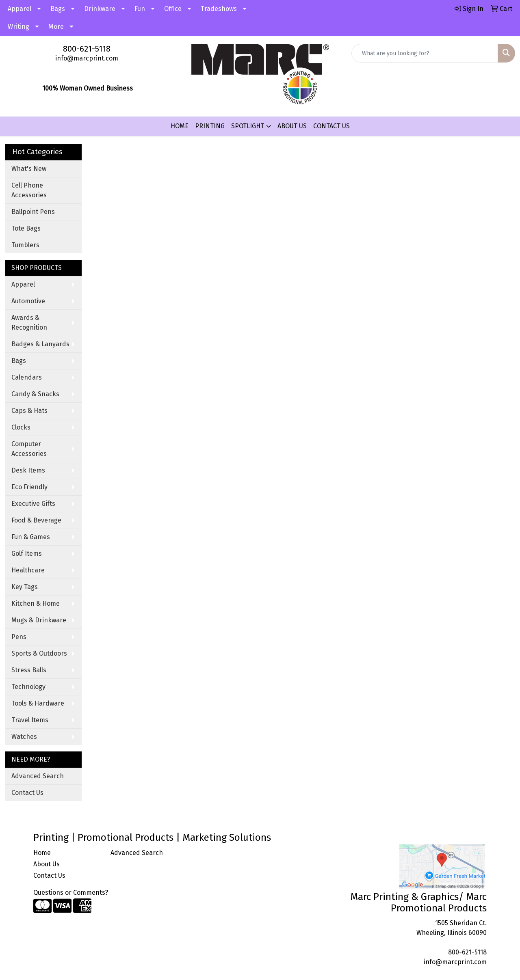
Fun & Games (31, 537)
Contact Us (27, 793)
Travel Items (30, 720)
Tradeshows (219, 9)
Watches (24, 737)
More (56, 27)
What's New (29, 169)
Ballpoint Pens (33, 212)
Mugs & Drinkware (39, 620)
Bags (58, 9)
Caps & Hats (29, 411)
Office (173, 9)
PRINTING (210, 126)
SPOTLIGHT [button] (248, 126)
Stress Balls (29, 670)
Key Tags (25, 587)
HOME (180, 126)
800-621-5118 (87, 49)
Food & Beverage (36, 520)
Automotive (28, 301)
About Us (47, 864)
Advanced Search (38, 776)
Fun (140, 9)
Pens (19, 637)
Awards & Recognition (29, 323)
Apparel (19, 9)
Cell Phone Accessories (29, 190)
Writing (18, 27)
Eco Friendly (29, 487)
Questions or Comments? (71, 893)
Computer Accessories (29, 449)
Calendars (27, 377)
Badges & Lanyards (40, 344)
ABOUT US (292, 126)
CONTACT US (331, 126)
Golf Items (27, 554)
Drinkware (100, 9)
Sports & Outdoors (39, 653)
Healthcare (28, 570)
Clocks (21, 427)
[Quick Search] (425, 53)
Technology (28, 687)
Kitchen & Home (36, 603)
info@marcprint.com (87, 58)
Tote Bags (26, 228)
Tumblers (25, 245)
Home (42, 853)
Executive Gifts (33, 504)
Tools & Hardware (38, 703)
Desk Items (28, 470)
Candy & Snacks (35, 394)
